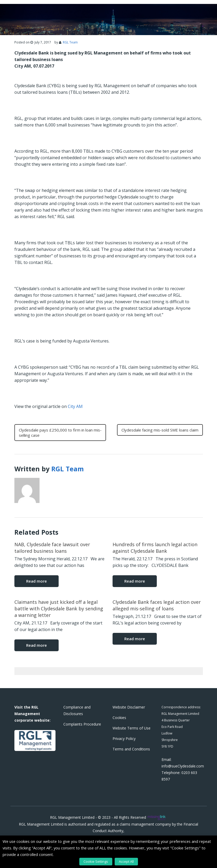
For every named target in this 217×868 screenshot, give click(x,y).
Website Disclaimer (129, 707)
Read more (37, 581)
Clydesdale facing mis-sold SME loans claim (160, 430)
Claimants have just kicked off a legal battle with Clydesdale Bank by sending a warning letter (59, 609)
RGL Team (70, 42)
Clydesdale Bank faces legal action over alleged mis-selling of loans (157, 605)
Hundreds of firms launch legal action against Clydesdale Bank (155, 548)
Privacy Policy (124, 739)
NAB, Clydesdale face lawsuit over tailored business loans (52, 548)
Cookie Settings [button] (96, 861)
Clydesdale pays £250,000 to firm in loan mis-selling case (60, 433)
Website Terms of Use (132, 728)
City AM (75, 406)
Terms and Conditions (131, 749)
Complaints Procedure (82, 724)
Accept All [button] (126, 861)
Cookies (119, 718)
